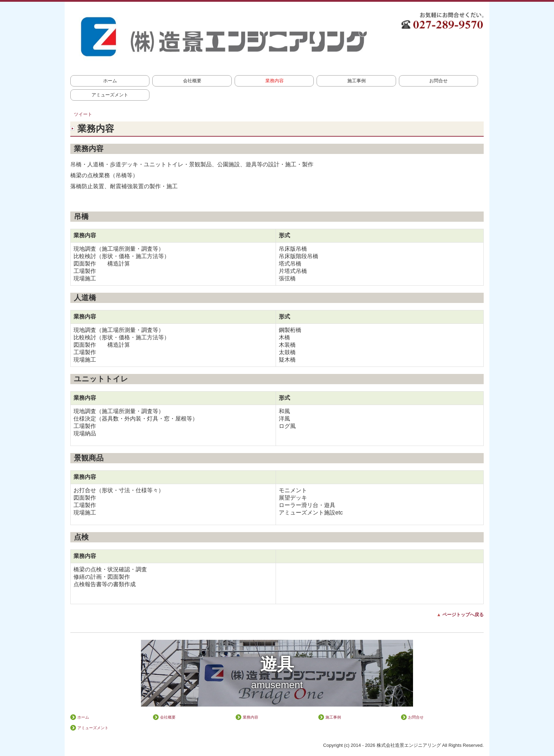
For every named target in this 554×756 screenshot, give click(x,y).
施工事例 (356, 81)
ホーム (110, 81)
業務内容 (275, 81)
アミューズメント (110, 95)
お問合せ (438, 81)
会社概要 (192, 81)
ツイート (83, 114)
